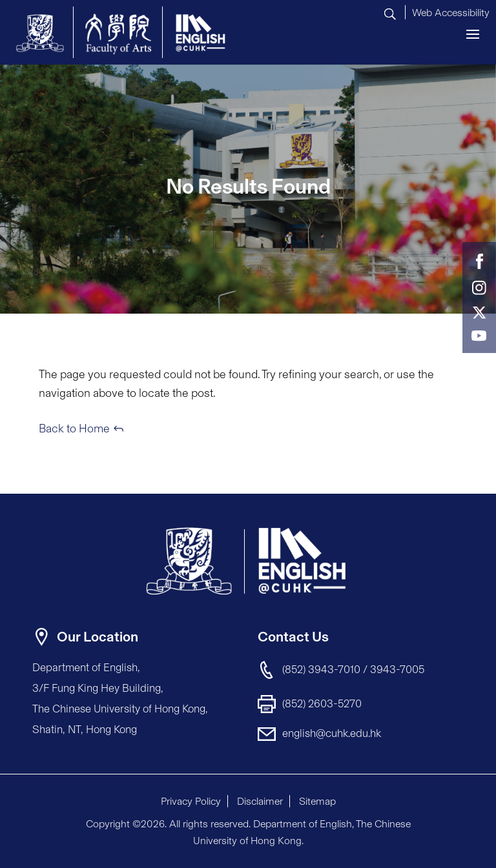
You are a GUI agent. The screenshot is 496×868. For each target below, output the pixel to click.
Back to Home (74, 429)
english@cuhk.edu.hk (332, 733)
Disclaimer (260, 801)
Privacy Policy (191, 801)
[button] (451, 11)
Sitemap (317, 801)
